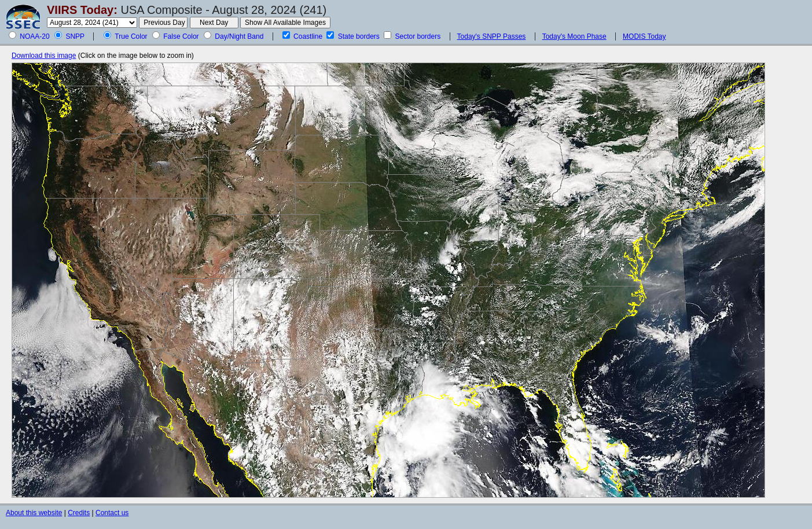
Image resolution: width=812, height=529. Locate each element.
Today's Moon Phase (574, 36)
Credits (79, 513)
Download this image (44, 56)
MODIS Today (644, 36)
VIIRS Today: (82, 10)
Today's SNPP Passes (492, 36)
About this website (34, 513)
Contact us (112, 513)
